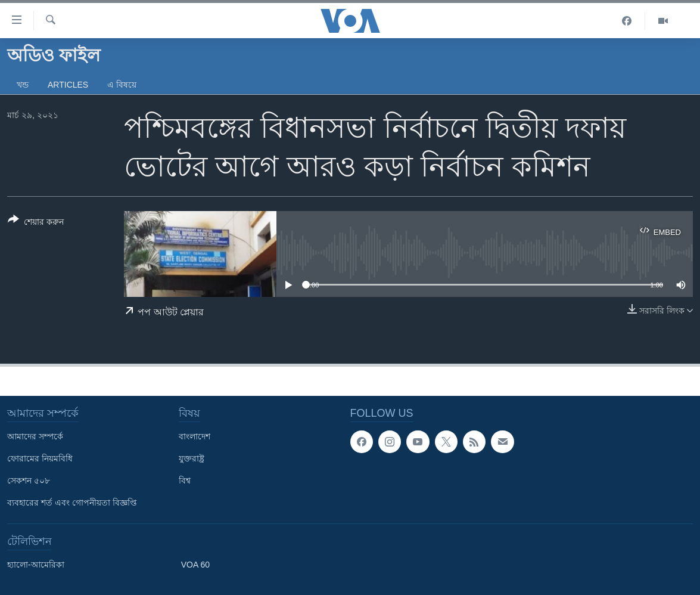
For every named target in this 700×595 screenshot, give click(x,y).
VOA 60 (195, 565)
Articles (68, 85)
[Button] (36, 223)
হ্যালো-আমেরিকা (36, 565)
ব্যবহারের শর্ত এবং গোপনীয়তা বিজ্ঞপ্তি (72, 503)
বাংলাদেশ (195, 436)
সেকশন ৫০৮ (29, 481)
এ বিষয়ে (122, 85)
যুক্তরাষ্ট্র (192, 458)
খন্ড (23, 85)
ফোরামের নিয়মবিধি (40, 458)
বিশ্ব (185, 481)
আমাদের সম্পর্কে (35, 436)
